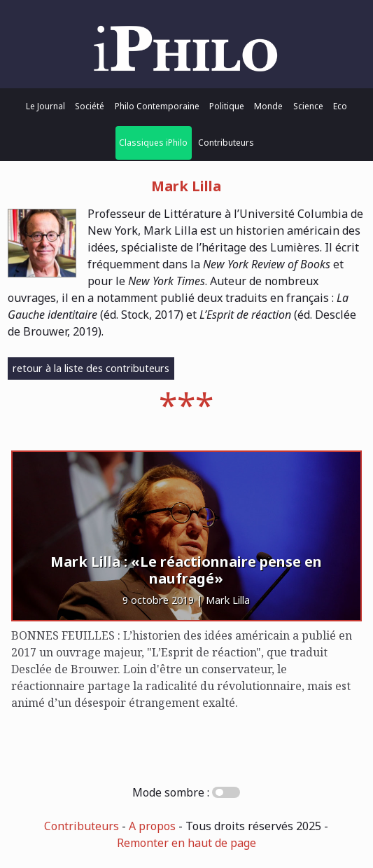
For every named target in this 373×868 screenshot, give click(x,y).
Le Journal (45, 106)
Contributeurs (226, 143)
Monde (268, 106)
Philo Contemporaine (157, 106)
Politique (227, 106)
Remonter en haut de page (186, 843)
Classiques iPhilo (153, 143)
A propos (152, 826)
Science (308, 106)
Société (90, 106)
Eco (340, 106)
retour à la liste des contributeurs (91, 368)
